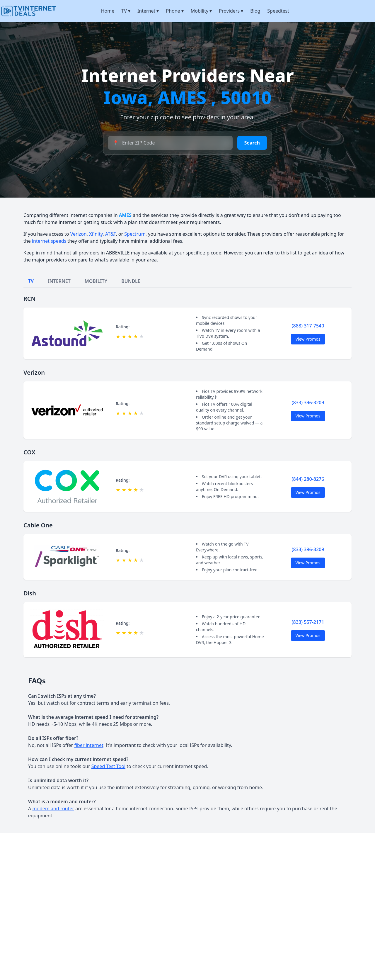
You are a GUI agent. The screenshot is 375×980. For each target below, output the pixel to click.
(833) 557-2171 (308, 622)
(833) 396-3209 (308, 402)
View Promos (308, 339)
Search (252, 143)
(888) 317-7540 (308, 326)
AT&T (110, 234)
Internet (148, 11)
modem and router (53, 809)
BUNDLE (131, 281)
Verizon (79, 234)
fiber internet (89, 745)
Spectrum (135, 234)
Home (108, 11)
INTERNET (59, 281)
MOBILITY (96, 281)
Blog (255, 11)
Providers (231, 11)
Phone (175, 11)
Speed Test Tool (108, 766)
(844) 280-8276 (308, 479)
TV (126, 11)
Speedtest (278, 11)
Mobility (201, 11)
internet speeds (49, 241)
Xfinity (96, 234)
